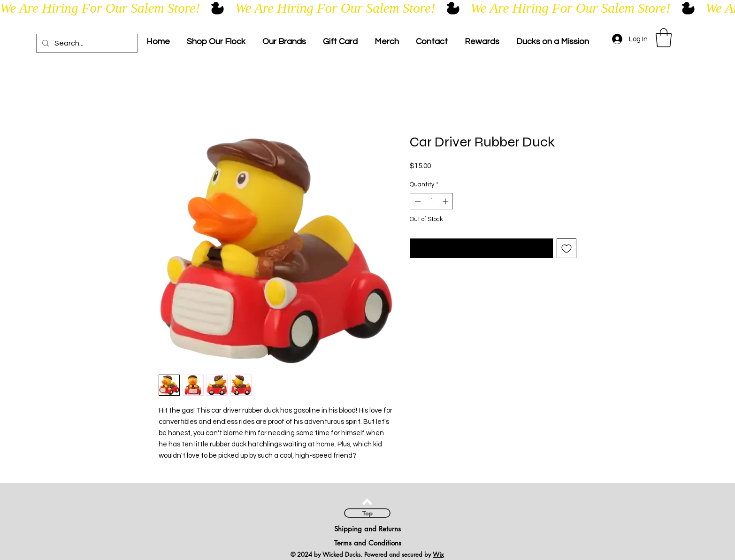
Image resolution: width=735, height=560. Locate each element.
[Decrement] (417, 201)
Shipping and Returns (367, 529)
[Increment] (446, 201)
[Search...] (86, 43)
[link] (664, 38)
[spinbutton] (432, 201)
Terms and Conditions (368, 543)
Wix (438, 554)
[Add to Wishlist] (567, 248)
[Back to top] (367, 502)
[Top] (367, 513)
